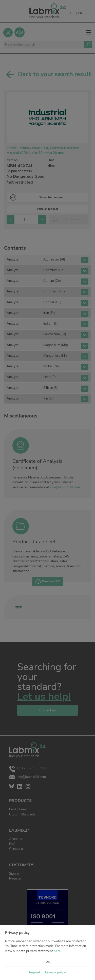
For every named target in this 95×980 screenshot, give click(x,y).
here (57, 951)
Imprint (35, 972)
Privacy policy (55, 972)
